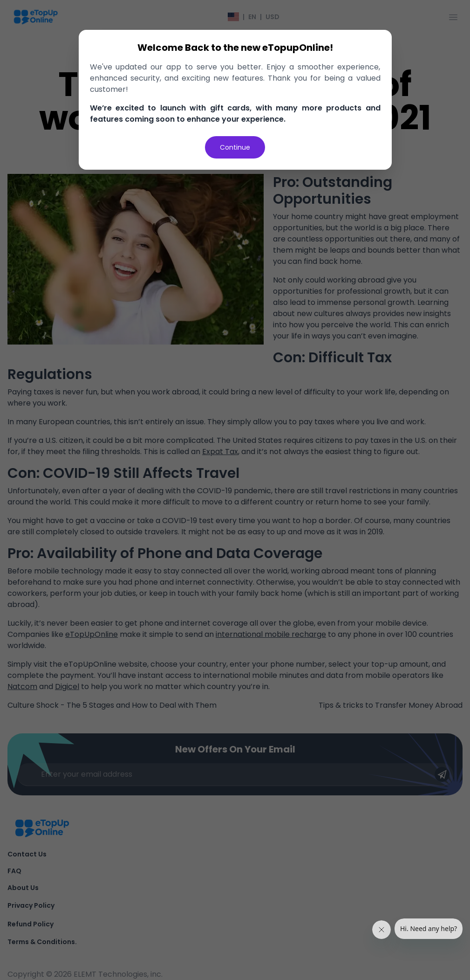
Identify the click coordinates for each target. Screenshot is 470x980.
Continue (235, 147)
